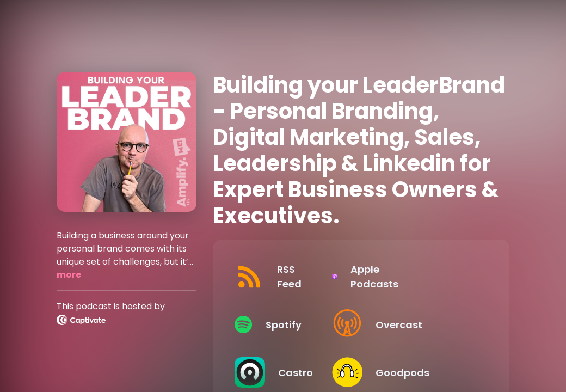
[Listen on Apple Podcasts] (422, 277)
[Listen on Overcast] (422, 324)
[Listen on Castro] (291, 372)
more (69, 275)
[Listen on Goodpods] (422, 372)
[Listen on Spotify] (291, 324)
